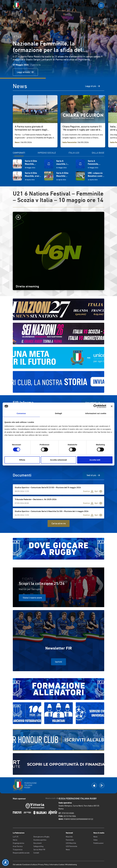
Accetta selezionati (58, 460)
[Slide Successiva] (21, 37)
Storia (15, 840)
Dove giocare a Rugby (41, 837)
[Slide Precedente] (14, 37)
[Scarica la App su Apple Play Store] (94, 785)
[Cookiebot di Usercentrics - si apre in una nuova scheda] (95, 406)
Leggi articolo (25, 72)
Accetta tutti (95, 460)
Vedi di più (93, 475)
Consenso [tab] (21, 413)
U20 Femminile (71, 846)
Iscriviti (58, 662)
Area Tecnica (18, 846)
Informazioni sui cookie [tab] (96, 413)
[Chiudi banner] (112, 406)
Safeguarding (38, 846)
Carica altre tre (59, 523)
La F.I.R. (16, 837)
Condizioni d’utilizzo (30, 865)
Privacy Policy (43, 865)
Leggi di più (93, 86)
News (68, 850)
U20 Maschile (71, 843)
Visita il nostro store (32, 598)
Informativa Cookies (57, 865)
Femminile (70, 840)
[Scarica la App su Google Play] (102, 785)
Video (95, 840)
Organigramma (18, 843)
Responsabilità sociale (21, 853)
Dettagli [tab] (58, 413)
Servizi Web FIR (39, 850)
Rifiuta (22, 460)
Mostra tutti (52, 798)
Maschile (69, 837)
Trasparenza (18, 850)
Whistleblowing (71, 865)
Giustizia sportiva (40, 840)
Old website (17, 865)
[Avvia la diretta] (58, 217)
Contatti (36, 853)
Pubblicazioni (98, 843)
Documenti (37, 843)
